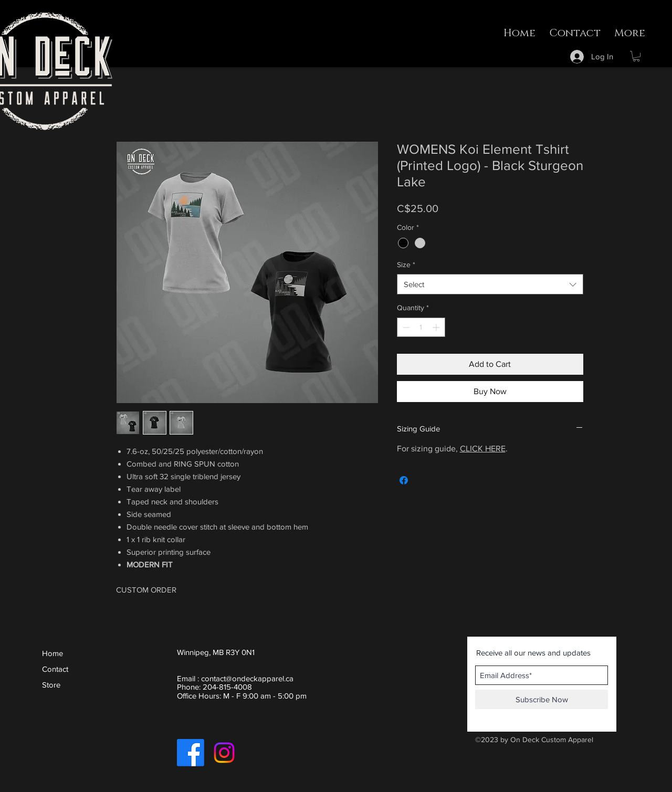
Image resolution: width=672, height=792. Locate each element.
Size (406, 265)
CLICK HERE (483, 448)
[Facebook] (191, 753)
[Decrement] (405, 327)
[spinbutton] (421, 327)
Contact (55, 669)
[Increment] (437, 327)
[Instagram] (224, 753)
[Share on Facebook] (404, 480)
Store (51, 685)
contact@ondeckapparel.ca (247, 678)
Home (52, 653)
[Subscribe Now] (542, 699)
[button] (636, 56)
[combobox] (490, 284)
